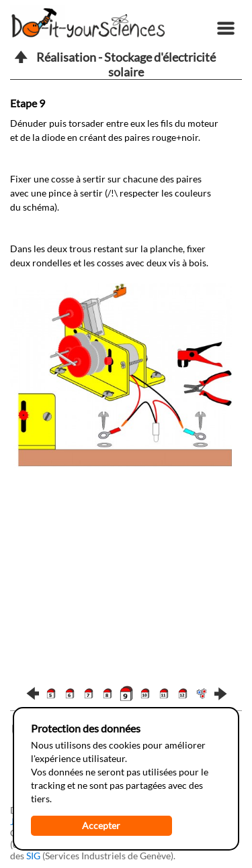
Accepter (101, 825)
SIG (33, 856)
